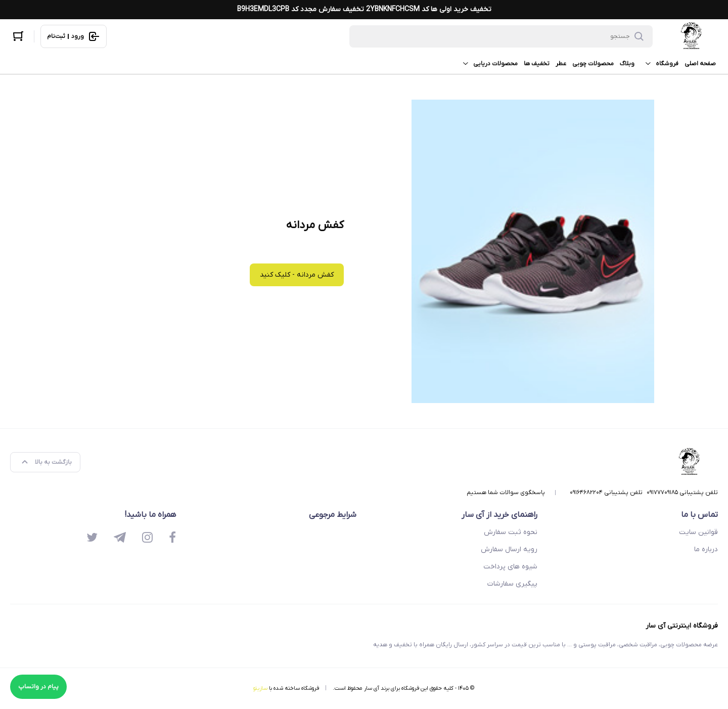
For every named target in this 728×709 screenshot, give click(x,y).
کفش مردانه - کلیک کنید (297, 275)
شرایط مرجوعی (333, 515)
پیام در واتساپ (38, 687)
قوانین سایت (698, 532)
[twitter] (92, 539)
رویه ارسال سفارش (509, 549)
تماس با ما (699, 515)
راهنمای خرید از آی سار (499, 515)
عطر (561, 64)
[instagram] (147, 539)
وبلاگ (627, 64)
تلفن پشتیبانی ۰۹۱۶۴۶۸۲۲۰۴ (606, 493)
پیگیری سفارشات (512, 584)
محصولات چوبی (593, 64)
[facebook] (172, 539)
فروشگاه (659, 64)
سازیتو (260, 688)
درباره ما (706, 549)
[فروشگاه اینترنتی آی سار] (691, 36)
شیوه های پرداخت (510, 567)
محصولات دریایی (488, 64)
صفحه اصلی (700, 64)
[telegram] (120, 539)
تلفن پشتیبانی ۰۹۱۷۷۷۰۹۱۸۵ (682, 493)
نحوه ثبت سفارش (511, 532)
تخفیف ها (537, 64)
